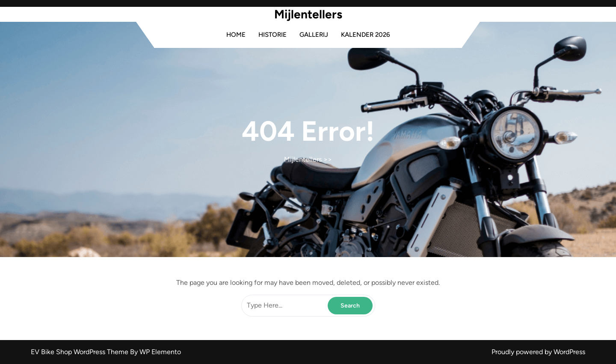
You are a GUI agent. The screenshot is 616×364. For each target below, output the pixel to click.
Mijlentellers (308, 14)
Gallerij (314, 35)
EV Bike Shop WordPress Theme (80, 352)
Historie (272, 35)
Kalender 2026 (366, 35)
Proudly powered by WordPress (538, 352)
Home (236, 35)
